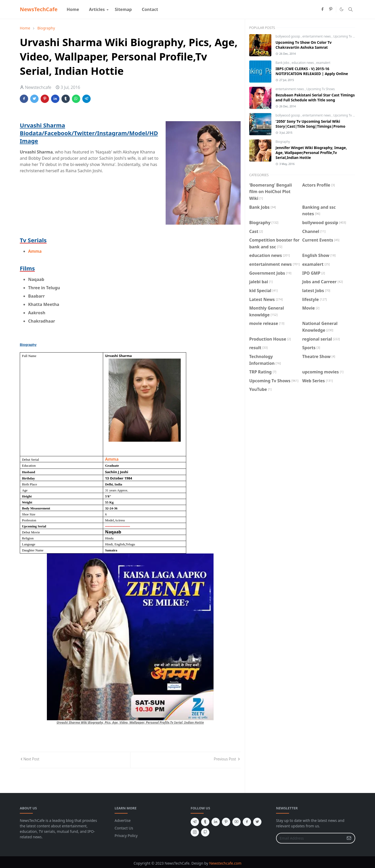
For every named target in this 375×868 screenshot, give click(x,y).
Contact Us (124, 828)
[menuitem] (73, 9)
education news (303, 63)
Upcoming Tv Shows (347, 36)
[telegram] (195, 822)
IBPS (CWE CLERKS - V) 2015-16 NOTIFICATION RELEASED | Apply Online (312, 71)
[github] (205, 832)
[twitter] (257, 822)
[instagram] (195, 832)
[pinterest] (331, 9)
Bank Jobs (283, 63)
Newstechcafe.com (225, 863)
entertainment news (317, 36)
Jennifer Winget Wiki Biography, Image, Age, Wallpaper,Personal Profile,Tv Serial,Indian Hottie (311, 153)
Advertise (123, 820)
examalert (323, 63)
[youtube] (236, 822)
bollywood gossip (288, 36)
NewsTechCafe (39, 9)
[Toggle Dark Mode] (342, 9)
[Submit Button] (349, 838)
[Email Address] (310, 838)
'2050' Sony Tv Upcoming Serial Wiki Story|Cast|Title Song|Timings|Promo (310, 124)
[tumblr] (205, 822)
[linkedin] (216, 822)
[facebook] (322, 9)
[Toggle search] (351, 9)
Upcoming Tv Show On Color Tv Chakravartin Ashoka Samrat (304, 45)
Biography (283, 142)
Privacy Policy (126, 836)
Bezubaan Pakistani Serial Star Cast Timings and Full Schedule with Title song (315, 97)
